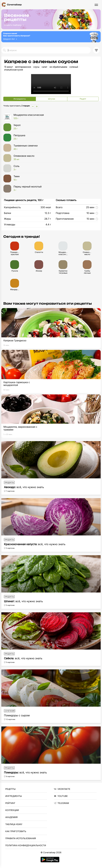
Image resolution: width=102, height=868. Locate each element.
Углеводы (10, 225)
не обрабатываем (58, 67)
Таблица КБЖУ (14, 824)
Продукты (9, 483)
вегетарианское (23, 67)
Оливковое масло (55, 158)
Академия (11, 817)
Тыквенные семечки (55, 147)
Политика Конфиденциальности (26, 845)
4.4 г (48, 225)
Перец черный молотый (55, 188)
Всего (59, 207)
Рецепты (10, 789)
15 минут (9, 67)
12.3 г (48, 213)
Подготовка (63, 213)
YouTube (61, 796)
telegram (61, 803)
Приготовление (65, 219)
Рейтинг (10, 803)
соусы (36, 67)
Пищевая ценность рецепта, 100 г (24, 200)
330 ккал (46, 207)
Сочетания (10, 711)
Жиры (7, 219)
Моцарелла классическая (55, 117)
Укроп (55, 127)
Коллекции (12, 810)
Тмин (55, 178)
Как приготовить (16, 831)
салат (44, 67)
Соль (55, 168)
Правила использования (21, 838)
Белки (8, 213)
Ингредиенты (14, 796)
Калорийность (12, 207)
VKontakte (62, 789)
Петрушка (55, 137)
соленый (74, 67)
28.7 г (48, 219)
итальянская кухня (14, 70)
